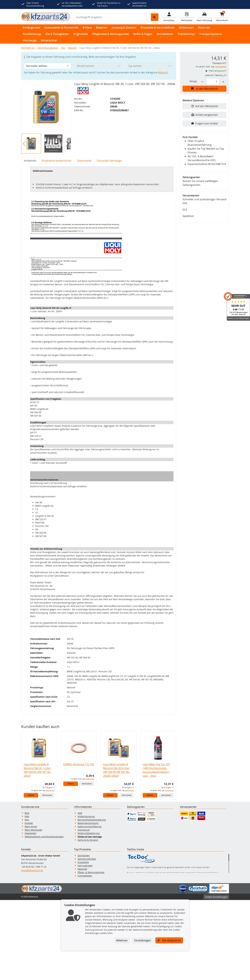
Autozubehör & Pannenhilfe (61, 28)
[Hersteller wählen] (48, 66)
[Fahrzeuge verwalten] (204, 17)
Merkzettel (47, 875)
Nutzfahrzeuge (32, 34)
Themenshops (186, 34)
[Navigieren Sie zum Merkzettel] (187, 17)
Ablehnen (122, 940)
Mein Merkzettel (33, 910)
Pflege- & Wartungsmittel (91, 952)
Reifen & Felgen (143, 34)
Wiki (27, 896)
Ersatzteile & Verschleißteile (158, 28)
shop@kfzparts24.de (32, 950)
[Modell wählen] (99, 66)
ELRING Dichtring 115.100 (79, 844)
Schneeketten (165, 34)
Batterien (102, 28)
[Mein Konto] (169, 17)
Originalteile (81, 34)
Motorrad (204, 28)
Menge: (194, 81)
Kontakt (29, 903)
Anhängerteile (32, 28)
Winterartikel (49, 40)
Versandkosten (50, 870)
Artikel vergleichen (204, 115)
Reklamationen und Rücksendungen (44, 917)
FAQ (27, 900)
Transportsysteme (211, 34)
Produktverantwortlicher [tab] (57, 161)
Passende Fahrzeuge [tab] (109, 161)
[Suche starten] (155, 17)
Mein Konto (31, 906)
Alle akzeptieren (169, 940)
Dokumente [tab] (84, 161)
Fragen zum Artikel (204, 123)
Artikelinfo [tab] (30, 161)
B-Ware (87, 28)
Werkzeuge (30, 40)
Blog (27, 893)
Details (31, 875)
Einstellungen (143, 940)
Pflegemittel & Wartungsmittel (111, 34)
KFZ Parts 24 (28, 48)
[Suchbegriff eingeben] (113, 17)
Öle (63, 48)
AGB (80, 893)
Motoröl (72, 48)
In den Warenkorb (204, 89)
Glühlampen (186, 28)
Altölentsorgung (86, 896)
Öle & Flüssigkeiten (57, 34)
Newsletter (31, 913)
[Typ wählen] (150, 66)
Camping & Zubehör (124, 28)
